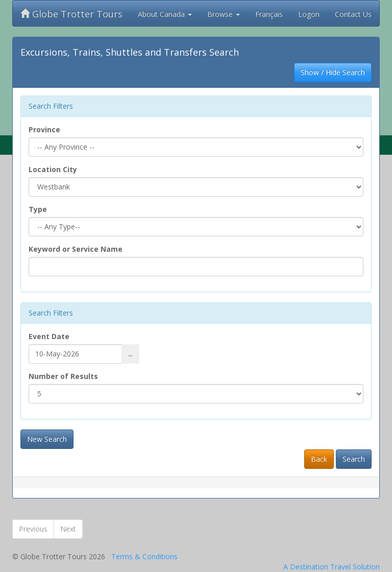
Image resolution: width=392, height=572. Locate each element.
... (130, 354)
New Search (47, 439)
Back (319, 459)
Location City (53, 169)
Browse (224, 14)
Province (44, 129)
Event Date (49, 336)
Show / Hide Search (333, 72)
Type (38, 209)
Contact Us (353, 14)
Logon (309, 14)
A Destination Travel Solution (332, 567)
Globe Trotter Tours (71, 14)
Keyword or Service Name (76, 249)
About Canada (165, 14)
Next (68, 529)
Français (269, 14)
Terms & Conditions (144, 556)
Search (354, 459)
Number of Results (63, 376)
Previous (33, 529)
